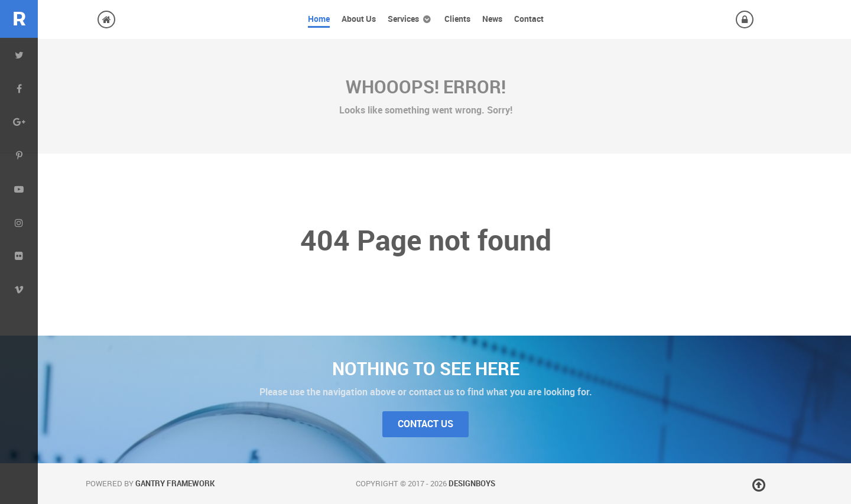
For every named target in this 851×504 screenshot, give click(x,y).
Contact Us (425, 424)
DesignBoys (472, 484)
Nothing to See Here (426, 369)
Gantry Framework (175, 484)
